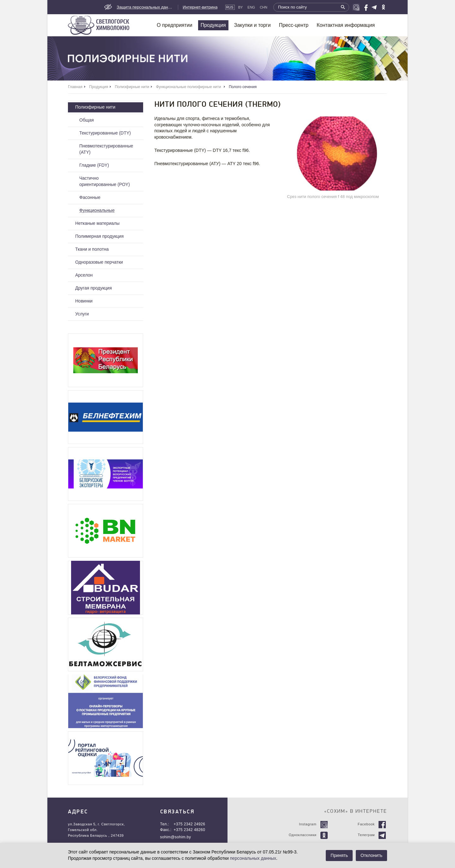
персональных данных (253, 858)
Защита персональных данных (145, 7)
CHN (264, 7)
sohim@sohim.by (176, 837)
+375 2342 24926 (190, 824)
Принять (339, 855)
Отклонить (371, 855)
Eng (251, 7)
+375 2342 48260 (190, 830)
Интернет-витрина (200, 7)
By (241, 7)
